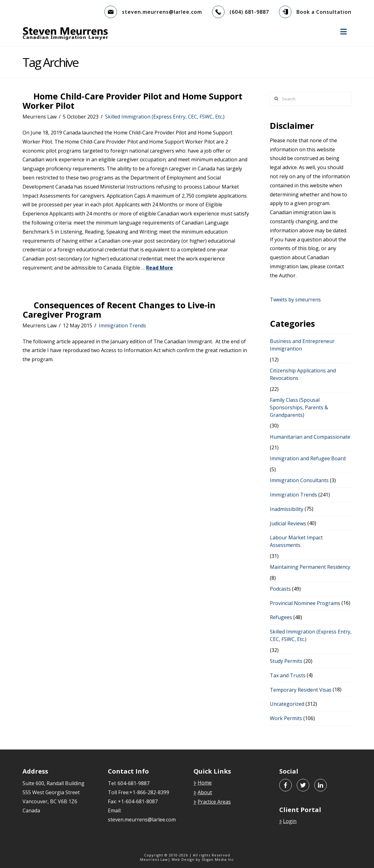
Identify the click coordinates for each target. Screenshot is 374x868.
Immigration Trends (122, 325)
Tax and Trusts (288, 675)
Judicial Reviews (288, 523)
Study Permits (286, 661)
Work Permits (286, 718)
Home (203, 783)
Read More (159, 268)
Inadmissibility (287, 509)
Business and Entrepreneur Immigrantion (302, 345)
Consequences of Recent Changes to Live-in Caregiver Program (119, 310)
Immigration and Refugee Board (308, 458)
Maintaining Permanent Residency (310, 567)
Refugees (281, 617)
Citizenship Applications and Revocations (303, 374)
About (203, 792)
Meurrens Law (154, 859)
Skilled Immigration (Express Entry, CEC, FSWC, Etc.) (165, 117)
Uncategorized (287, 704)
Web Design (183, 859)
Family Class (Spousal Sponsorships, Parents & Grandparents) (299, 407)
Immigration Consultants (299, 480)
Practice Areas (212, 802)
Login (288, 821)
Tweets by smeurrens (295, 300)
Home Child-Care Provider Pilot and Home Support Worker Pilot (132, 101)
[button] (344, 32)
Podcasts (280, 589)
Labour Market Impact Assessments (296, 541)
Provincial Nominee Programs (305, 603)
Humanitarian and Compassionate (310, 437)
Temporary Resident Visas (301, 690)
